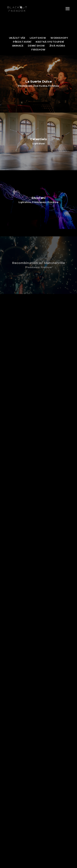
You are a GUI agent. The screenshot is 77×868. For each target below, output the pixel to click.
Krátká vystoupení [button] (50, 42)
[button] (68, 9)
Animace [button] (18, 46)
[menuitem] (17, 38)
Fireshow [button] (38, 50)
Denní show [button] (36, 46)
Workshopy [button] (59, 38)
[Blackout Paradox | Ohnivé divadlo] (17, 9)
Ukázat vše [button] (17, 38)
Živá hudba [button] (57, 46)
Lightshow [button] (38, 38)
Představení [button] (22, 42)
